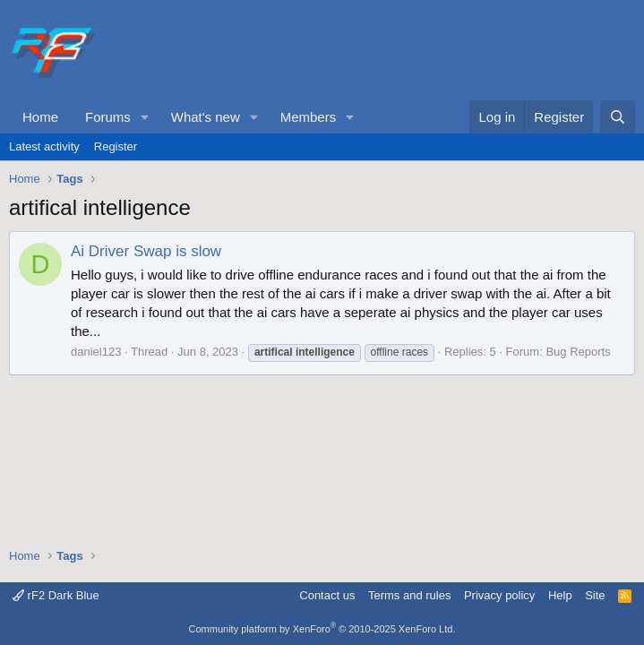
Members (309, 117)
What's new (206, 117)
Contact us (327, 595)
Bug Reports (578, 352)
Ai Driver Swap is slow (146, 251)
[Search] (618, 117)
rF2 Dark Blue (56, 595)
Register (116, 146)
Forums (108, 117)
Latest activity (44, 146)
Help (560, 595)
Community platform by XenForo (322, 629)
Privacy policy (499, 595)
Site (595, 595)
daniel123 (96, 352)
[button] (145, 117)
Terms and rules (409, 595)
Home (40, 117)
